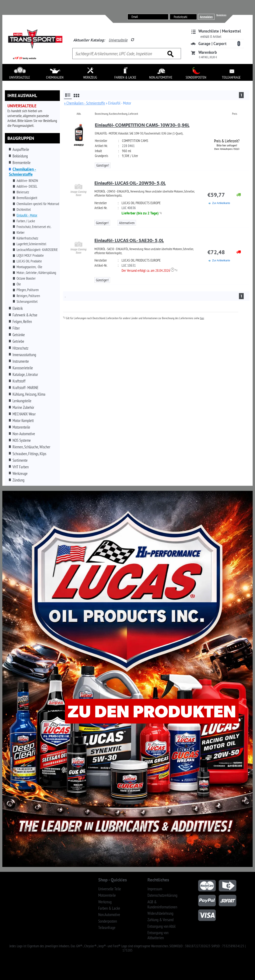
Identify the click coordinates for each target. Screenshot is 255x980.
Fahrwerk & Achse (25, 315)
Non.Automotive (109, 915)
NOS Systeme (22, 440)
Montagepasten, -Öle (29, 267)
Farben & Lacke (109, 908)
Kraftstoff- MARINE (25, 388)
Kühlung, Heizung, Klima (29, 394)
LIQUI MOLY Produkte (30, 255)
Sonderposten (108, 921)
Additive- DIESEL (27, 186)
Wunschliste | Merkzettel (220, 31)
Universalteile (118, 40)
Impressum (155, 889)
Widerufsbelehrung (160, 913)
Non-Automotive (24, 434)
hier (202, 318)
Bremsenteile (22, 163)
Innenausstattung (24, 355)
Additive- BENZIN (27, 181)
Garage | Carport (212, 44)
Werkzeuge (20, 473)
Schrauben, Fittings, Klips (29, 454)
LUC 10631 (129, 265)
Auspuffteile (21, 149)
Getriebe (18, 341)
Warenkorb (208, 52)
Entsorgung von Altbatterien (158, 935)
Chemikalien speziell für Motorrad (38, 204)
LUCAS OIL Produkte (29, 261)
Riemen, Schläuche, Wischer (31, 447)
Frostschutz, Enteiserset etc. (34, 227)
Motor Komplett (23, 421)
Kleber (21, 232)
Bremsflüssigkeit (27, 198)
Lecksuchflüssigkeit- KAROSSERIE (37, 250)
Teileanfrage (107, 928)
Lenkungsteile (22, 401)
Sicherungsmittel (27, 302)
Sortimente (20, 460)
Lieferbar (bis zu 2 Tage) (140, 213)
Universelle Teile (110, 889)
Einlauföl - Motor (27, 215)
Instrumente (21, 361)
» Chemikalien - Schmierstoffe (85, 103)
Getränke (19, 335)
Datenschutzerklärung (162, 895)
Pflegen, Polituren (28, 290)
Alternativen (127, 223)
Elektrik (18, 308)
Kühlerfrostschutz (27, 238)
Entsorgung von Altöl (161, 926)
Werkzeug (105, 902)
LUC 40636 (129, 208)
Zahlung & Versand (160, 920)
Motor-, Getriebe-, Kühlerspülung (36, 273)
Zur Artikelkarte (221, 203)
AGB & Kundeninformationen (162, 904)
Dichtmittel (24, 210)
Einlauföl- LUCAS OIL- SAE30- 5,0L (129, 240)
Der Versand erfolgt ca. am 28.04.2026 (148, 270)
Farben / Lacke (26, 221)
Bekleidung (20, 156)
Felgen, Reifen (22, 321)
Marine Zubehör (23, 407)
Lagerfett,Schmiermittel (31, 244)
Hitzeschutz (20, 348)
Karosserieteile (23, 368)
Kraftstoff (19, 381)
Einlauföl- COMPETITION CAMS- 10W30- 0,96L (142, 125)
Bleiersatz (23, 192)
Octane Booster (26, 278)
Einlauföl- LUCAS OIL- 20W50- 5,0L (130, 183)
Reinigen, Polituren (28, 296)
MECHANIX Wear (24, 414)
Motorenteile (21, 427)
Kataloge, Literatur (25, 374)
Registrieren (221, 15)
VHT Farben (21, 467)
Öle (19, 284)
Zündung (18, 480)
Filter (16, 328)
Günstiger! (103, 165)
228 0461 (128, 146)
